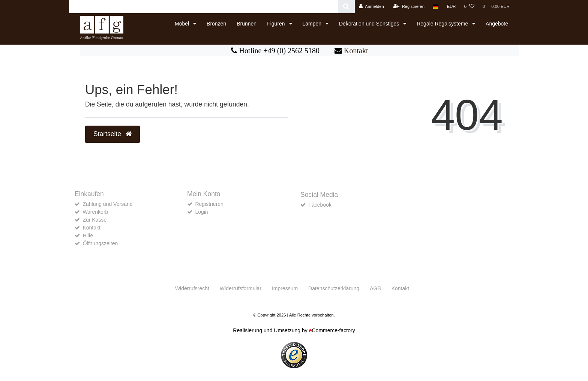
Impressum (285, 288)
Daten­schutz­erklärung (334, 288)
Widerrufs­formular (241, 288)
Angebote (497, 24)
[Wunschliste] (469, 7)
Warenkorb (95, 212)
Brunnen (247, 24)
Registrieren (209, 204)
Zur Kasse (94, 220)
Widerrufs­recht (192, 288)
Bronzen (216, 24)
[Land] (436, 7)
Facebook (320, 205)
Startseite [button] (112, 134)
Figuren (277, 24)
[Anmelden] (371, 7)
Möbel (183, 24)
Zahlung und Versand (107, 204)
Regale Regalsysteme (443, 24)
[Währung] (451, 7)
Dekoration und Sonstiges (370, 24)
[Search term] (203, 7)
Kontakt (356, 51)
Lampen (313, 24)
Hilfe (88, 235)
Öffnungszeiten (100, 243)
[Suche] (346, 7)
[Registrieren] (409, 7)
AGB (375, 288)
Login (201, 212)
